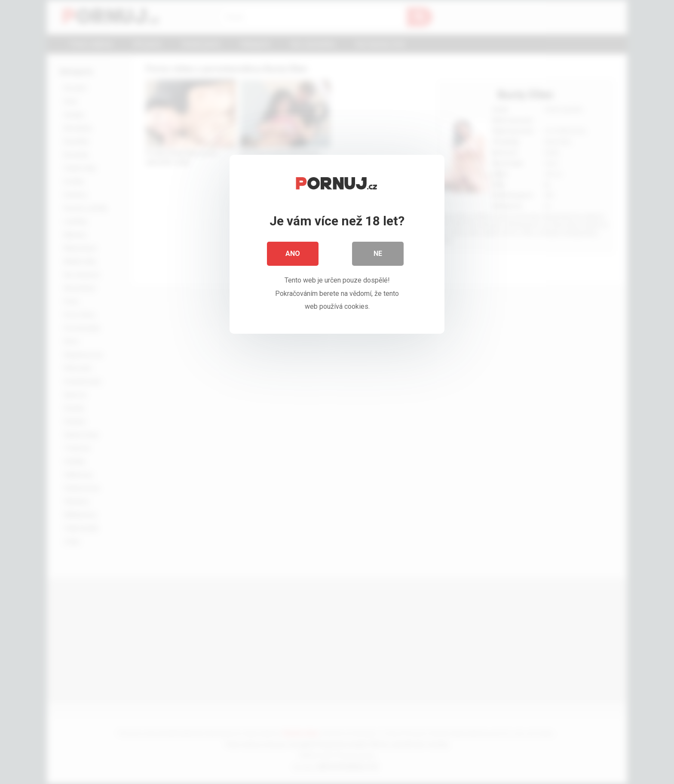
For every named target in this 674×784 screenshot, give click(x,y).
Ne (378, 254)
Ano (293, 254)
